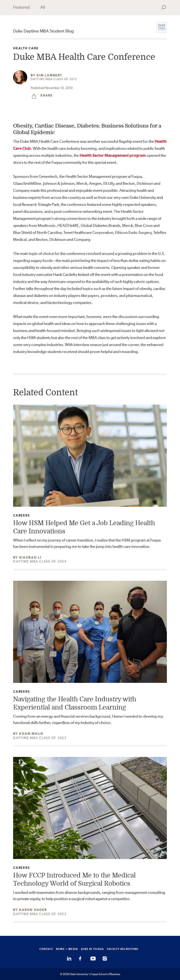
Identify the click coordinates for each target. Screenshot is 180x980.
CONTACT (46, 949)
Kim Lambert (49, 75)
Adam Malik (31, 734)
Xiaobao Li (30, 557)
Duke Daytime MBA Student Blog (43, 31)
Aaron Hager (33, 910)
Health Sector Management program (113, 155)
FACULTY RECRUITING (123, 949)
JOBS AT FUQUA (92, 949)
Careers (21, 515)
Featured (21, 7)
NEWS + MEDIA (67, 949)
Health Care (26, 48)
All (43, 7)
